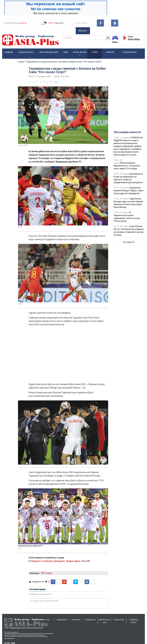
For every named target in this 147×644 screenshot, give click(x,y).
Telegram (36, 561)
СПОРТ (95, 52)
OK (83, 561)
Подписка (90, 620)
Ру (77, 23)
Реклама (76, 620)
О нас (47, 620)
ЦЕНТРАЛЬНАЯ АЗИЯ (49, 52)
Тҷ (80, 23)
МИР (66, 52)
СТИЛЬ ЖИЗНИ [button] (80, 53)
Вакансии (119, 620)
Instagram (59, 561)
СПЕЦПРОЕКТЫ (130, 52)
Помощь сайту (134, 621)
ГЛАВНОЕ (9, 52)
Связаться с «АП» (105, 621)
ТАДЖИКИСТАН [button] (26, 52)
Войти (83, 31)
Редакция (62, 620)
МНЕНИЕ (110, 52)
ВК (88, 561)
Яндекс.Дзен (73, 561)
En (84, 23)
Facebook (47, 561)
